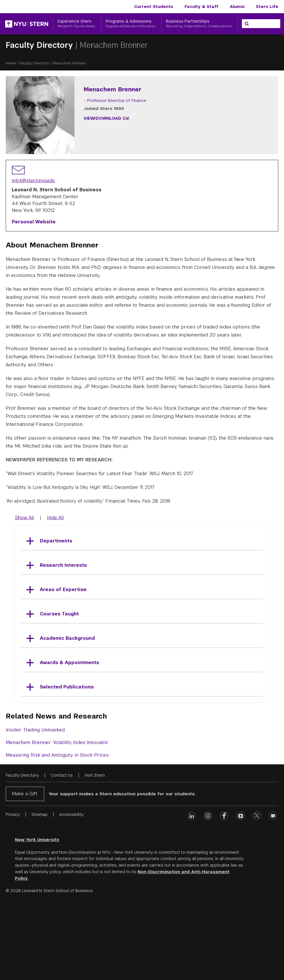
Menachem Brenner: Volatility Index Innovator (57, 820)
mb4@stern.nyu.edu (33, 258)
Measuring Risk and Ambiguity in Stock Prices (57, 833)
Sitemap (40, 892)
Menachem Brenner (114, 45)
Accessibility (72, 892)
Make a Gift (25, 871)
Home (11, 63)
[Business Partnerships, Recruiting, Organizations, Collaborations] (200, 24)
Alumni (237, 7)
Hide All (55, 595)
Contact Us (62, 853)
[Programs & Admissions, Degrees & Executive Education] (132, 24)
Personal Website (34, 299)
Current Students (154, 7)
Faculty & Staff (201, 7)
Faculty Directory (41, 45)
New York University (37, 917)
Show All (24, 595)
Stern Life (267, 7)
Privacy (13, 892)
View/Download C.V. (175, 118)
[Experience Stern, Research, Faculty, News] (77, 24)
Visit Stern (95, 853)
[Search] (247, 24)
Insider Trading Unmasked (35, 807)
